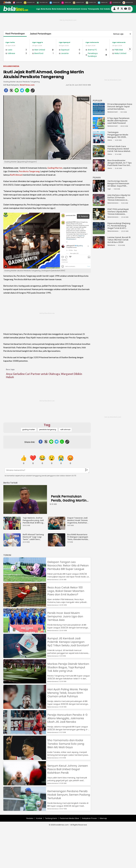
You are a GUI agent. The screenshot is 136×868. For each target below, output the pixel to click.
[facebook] (6, 91)
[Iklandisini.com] (115, 3)
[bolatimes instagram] (129, 9)
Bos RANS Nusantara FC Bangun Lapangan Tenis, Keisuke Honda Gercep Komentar (78, 537)
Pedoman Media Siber (70, 818)
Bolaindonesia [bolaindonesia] (11, 66)
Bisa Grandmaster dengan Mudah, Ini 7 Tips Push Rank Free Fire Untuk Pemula (120, 163)
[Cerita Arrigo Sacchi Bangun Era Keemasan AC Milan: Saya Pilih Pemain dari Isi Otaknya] (99, 191)
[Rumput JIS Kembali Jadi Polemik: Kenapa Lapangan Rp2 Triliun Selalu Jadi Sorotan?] (25, 657)
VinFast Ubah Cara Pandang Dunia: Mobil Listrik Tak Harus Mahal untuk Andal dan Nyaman (120, 149)
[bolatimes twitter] (122, 9)
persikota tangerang (48, 430)
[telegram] (22, 91)
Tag (47, 425)
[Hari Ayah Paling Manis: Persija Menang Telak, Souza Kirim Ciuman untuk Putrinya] (25, 708)
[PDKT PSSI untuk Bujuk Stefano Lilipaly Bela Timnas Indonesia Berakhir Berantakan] (99, 219)
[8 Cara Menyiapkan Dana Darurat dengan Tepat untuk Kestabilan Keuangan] (99, 114)
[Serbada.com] (128, 3)
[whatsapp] (27, 91)
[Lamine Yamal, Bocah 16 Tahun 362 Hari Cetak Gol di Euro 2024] (99, 247)
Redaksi (30, 818)
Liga (38, 9)
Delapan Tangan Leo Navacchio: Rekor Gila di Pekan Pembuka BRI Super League (68, 565)
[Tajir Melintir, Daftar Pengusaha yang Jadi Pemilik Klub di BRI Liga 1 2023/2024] (13, 528)
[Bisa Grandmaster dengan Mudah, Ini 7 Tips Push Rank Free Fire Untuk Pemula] (99, 170)
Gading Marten (55, 168)
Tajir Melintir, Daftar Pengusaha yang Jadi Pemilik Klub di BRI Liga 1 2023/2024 (34, 520)
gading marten (29, 430)
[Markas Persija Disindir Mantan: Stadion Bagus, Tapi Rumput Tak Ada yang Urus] (25, 682)
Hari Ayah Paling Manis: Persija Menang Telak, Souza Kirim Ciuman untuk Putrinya (68, 693)
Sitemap (103, 818)
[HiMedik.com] (103, 3)
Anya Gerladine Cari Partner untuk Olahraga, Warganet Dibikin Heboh (44, 375)
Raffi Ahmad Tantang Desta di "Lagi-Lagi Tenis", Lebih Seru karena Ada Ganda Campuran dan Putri (33, 537)
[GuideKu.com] (91, 3)
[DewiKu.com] (66, 3)
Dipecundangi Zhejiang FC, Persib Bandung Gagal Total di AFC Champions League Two (119, 226)
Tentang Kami (51, 818)
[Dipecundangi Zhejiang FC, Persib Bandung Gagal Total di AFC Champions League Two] (99, 233)
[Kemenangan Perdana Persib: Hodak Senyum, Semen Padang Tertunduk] (25, 809)
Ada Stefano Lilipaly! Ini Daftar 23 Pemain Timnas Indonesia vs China (119, 198)
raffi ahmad (65, 430)
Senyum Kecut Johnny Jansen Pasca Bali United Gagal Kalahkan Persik (68, 769)
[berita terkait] (10, 482)
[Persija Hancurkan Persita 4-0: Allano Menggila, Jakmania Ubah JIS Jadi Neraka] (25, 733)
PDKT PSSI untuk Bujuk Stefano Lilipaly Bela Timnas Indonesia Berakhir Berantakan (118, 212)
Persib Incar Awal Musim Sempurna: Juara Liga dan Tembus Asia (65, 616)
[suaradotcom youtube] (126, 9)
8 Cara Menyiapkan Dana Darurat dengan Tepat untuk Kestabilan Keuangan (120, 107)
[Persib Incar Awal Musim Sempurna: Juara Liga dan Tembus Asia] (25, 631)
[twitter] (11, 91)
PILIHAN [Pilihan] (97, 178)
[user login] (114, 10)
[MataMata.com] (29, 3)
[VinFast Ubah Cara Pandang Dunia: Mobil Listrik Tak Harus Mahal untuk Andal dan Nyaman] (99, 156)
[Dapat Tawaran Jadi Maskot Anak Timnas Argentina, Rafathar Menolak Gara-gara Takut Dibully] (57, 528)
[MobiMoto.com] (78, 3)
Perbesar (83, 99)
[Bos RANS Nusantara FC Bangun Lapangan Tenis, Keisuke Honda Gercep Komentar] (57, 545)
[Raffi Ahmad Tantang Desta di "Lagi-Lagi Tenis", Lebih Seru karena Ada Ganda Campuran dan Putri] (13, 545)
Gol (102, 9)
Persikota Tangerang (29, 171)
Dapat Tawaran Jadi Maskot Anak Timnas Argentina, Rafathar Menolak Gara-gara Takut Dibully (77, 520)
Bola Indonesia (59, 9)
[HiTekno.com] (54, 3)
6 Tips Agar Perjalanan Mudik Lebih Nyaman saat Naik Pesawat (118, 121)
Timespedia (93, 9)
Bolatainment (74, 9)
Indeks (107, 9)
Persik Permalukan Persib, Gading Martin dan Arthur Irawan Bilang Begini (69, 502)
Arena (84, 9)
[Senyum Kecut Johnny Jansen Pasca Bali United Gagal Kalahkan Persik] (25, 784)
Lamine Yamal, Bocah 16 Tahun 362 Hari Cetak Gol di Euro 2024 (119, 240)
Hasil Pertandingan (15, 34)
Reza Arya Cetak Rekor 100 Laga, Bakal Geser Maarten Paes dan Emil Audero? (66, 591)
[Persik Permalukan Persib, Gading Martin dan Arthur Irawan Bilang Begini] (25, 499)
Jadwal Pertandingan (40, 34)
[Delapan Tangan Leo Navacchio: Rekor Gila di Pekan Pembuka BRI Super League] (25, 580)
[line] (17, 91)
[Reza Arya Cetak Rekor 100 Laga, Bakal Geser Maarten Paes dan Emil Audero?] (25, 606)
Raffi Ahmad (16, 175)
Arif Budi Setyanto (11, 85)
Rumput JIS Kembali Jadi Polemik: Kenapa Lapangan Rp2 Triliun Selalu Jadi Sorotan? (68, 642)
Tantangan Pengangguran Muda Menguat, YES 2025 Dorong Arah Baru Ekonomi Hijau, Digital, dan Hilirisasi (118, 135)
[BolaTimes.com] (42, 3)
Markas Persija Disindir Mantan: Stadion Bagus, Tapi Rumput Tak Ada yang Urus (68, 667)
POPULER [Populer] (97, 101)
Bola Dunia (46, 9)
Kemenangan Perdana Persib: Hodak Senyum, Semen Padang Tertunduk (69, 795)
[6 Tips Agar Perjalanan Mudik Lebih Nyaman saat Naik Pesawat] (99, 128)
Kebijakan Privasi (89, 818)
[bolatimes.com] (16, 10)
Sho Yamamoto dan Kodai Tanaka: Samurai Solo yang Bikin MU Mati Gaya (66, 744)
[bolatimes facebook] (118, 9)
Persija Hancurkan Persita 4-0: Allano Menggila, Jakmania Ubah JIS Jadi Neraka (68, 718)
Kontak (39, 818)
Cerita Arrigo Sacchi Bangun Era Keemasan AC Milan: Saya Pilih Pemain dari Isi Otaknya (119, 183)
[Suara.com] (17, 3)
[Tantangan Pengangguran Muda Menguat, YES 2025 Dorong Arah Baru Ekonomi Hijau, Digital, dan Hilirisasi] (99, 142)
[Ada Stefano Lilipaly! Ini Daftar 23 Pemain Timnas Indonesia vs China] (99, 205)
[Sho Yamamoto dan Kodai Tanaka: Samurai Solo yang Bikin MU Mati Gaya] (25, 759)
